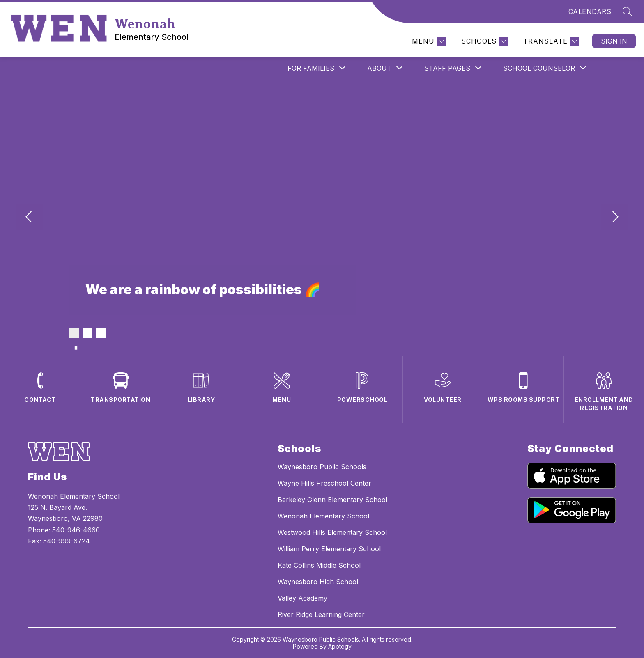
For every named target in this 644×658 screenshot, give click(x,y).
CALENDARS (590, 11)
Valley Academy (302, 598)
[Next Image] (614, 218)
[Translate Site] (550, 41)
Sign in (614, 41)
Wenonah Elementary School (323, 516)
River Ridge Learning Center (321, 614)
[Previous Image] (30, 218)
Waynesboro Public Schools (322, 467)
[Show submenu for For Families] (311, 68)
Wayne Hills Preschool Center (324, 483)
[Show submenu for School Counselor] (539, 68)
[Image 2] (87, 333)
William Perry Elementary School (329, 549)
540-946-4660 (76, 530)
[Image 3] (101, 333)
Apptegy (340, 646)
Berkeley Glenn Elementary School (332, 500)
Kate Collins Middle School (319, 565)
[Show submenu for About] (379, 68)
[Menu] (428, 41)
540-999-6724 (67, 541)
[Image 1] (74, 333)
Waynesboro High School (318, 582)
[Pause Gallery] (76, 348)
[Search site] (628, 11)
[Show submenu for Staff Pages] (447, 68)
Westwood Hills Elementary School (332, 532)
